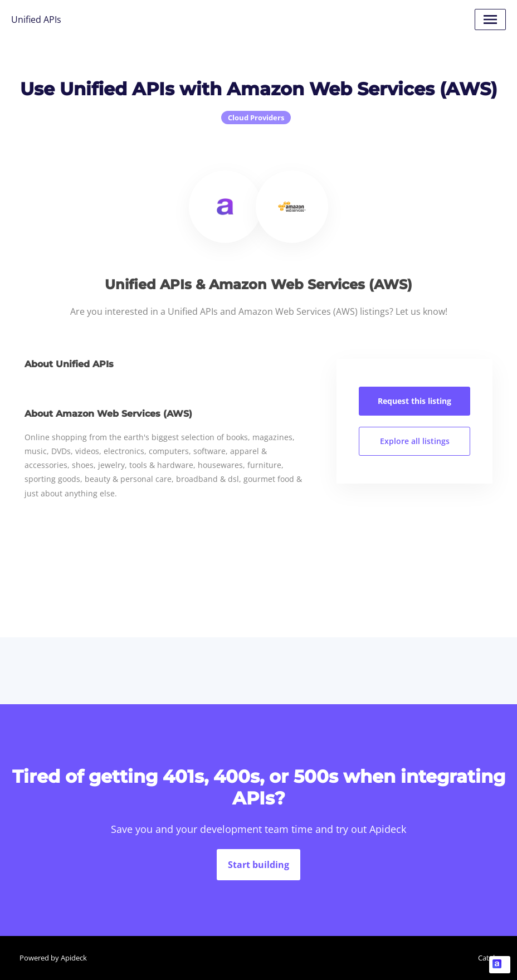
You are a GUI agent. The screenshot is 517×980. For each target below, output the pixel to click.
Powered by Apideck (53, 958)
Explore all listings (415, 441)
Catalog (491, 958)
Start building (258, 865)
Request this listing (414, 401)
